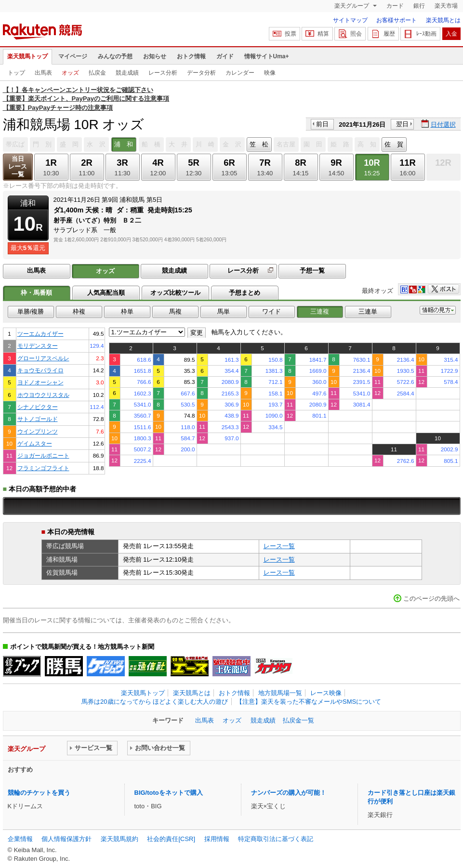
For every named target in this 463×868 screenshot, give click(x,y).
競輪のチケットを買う (39, 793)
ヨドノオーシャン (40, 382)
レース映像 (326, 693)
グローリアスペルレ (43, 358)
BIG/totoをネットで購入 (169, 793)
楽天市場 (446, 6)
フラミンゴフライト (43, 468)
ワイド (271, 311)
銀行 (419, 6)
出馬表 (43, 73)
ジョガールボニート (43, 455)
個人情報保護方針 (66, 839)
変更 (197, 333)
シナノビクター (38, 407)
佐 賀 (394, 144)
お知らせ (155, 56)
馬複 (175, 311)
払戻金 (97, 73)
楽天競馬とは (443, 20)
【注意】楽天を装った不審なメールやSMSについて (309, 702)
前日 (322, 124)
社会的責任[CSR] (171, 839)
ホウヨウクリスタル (43, 395)
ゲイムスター (35, 443)
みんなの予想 (115, 56)
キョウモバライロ (40, 370)
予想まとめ (245, 293)
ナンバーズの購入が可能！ (289, 793)
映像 (270, 73)
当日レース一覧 (18, 166)
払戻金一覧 (298, 720)
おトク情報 (191, 56)
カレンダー (240, 73)
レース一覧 (279, 546)
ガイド (225, 56)
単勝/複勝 (31, 311)
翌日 (402, 124)
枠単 (127, 311)
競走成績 (127, 73)
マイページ (73, 56)
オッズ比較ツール (175, 293)
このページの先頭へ (431, 598)
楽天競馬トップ (27, 56)
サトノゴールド (38, 419)
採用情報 (217, 839)
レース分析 (163, 73)
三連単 (368, 311)
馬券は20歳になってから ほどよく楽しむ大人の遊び (155, 702)
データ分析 (201, 73)
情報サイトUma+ (267, 56)
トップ (16, 73)
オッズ (70, 73)
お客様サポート (397, 20)
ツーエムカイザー (40, 334)
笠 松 (259, 144)
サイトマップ (350, 20)
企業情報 (20, 839)
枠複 (79, 311)
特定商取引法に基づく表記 (276, 839)
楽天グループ (352, 6)
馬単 (224, 311)
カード (395, 6)
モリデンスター (38, 346)
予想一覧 (312, 270)
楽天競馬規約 (119, 839)
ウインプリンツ (38, 431)
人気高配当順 (106, 293)
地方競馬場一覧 (280, 693)
